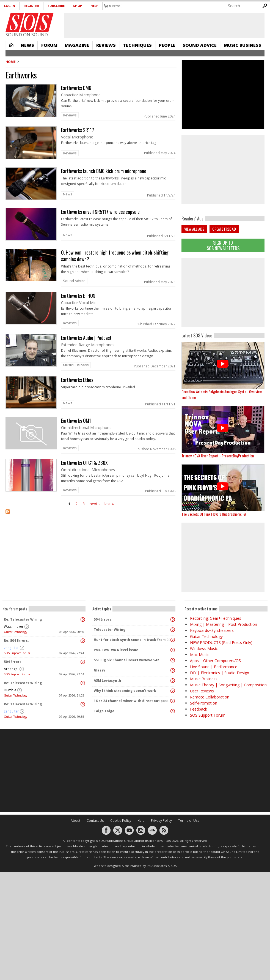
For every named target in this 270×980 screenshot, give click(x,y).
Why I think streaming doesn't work (125, 691)
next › (95, 504)
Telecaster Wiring (110, 630)
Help (94, 6)
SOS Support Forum (17, 653)
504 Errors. (13, 662)
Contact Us (95, 821)
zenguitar (11, 648)
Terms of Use (189, 821)
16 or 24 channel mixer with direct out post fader (133, 701)
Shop (78, 6)
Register (31, 6)
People (167, 45)
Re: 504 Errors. (16, 641)
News (27, 45)
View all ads (194, 229)
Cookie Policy (121, 821)
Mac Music (200, 655)
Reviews (106, 45)
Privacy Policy (161, 821)
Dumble (10, 690)
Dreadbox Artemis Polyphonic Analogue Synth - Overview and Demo (222, 394)
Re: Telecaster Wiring (23, 619)
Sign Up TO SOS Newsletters (223, 245)
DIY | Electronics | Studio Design (220, 673)
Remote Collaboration (210, 697)
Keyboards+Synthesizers (212, 630)
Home (11, 45)
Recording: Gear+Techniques (216, 618)
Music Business (243, 45)
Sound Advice (200, 45)
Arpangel (11, 669)
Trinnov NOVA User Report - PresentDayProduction (218, 456)
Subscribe (56, 6)
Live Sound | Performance (214, 667)
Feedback (199, 709)
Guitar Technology (16, 632)
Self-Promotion (204, 703)
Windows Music (204, 649)
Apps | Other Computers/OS (215, 661)
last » (109, 504)
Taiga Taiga (104, 711)
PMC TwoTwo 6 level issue (116, 650)
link (91, 103)
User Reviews (202, 691)
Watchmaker (14, 627)
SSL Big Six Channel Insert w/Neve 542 (126, 660)
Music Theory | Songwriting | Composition (228, 685)
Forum (49, 45)
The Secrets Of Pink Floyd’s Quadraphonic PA (214, 514)
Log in (10, 6)
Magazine (77, 45)
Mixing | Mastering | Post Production (224, 624)
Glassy (100, 670)
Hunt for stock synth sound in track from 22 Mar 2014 (133, 640)
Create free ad (224, 229)
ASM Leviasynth (107, 680)
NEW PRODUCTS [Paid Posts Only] (221, 642)
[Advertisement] (135, 771)
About (75, 821)
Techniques (137, 45)
